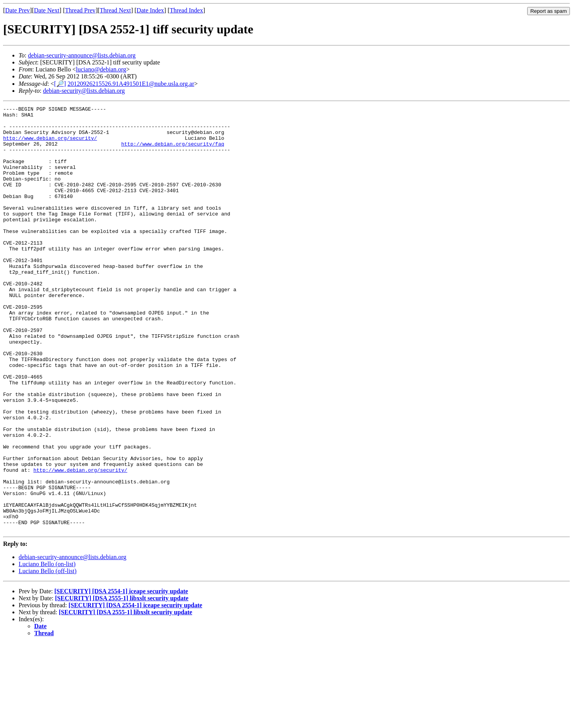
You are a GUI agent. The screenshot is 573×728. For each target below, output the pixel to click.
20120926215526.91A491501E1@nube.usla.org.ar (131, 84)
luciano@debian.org (101, 69)
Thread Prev (80, 10)
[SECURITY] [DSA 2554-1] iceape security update (121, 676)
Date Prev (17, 10)
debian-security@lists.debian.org (84, 91)
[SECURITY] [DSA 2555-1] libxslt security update (122, 683)
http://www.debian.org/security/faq (173, 152)
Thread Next (115, 10)
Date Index (150, 10)
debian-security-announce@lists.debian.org (82, 55)
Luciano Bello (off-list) (48, 656)
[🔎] (60, 84)
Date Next (47, 10)
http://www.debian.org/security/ (50, 145)
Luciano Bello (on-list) (47, 649)
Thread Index (186, 10)
